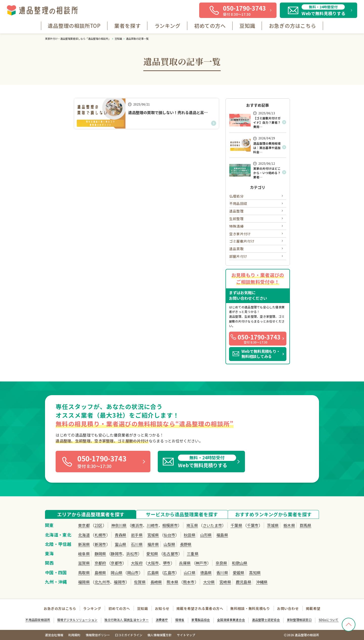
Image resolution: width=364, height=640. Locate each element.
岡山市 (133, 572)
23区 (99, 525)
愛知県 (152, 553)
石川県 (137, 544)
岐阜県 (84, 553)
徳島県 (206, 572)
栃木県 (289, 525)
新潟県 (84, 544)
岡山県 (117, 572)
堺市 (167, 563)
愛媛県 (239, 572)
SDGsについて (329, 620)
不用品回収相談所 (38, 620)
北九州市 (102, 582)
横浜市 (137, 525)
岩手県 (137, 535)
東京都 (84, 525)
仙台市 (169, 535)
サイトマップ (186, 635)
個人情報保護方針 (160, 635)
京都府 (100, 563)
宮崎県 (225, 582)
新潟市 (100, 544)
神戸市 (201, 563)
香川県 (222, 572)
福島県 (222, 535)
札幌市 (100, 535)
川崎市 (153, 525)
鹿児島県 (244, 582)
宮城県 (153, 535)
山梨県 (169, 544)
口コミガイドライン (129, 635)
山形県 (206, 535)
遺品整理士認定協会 (266, 620)
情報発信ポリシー (98, 635)
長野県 (186, 544)
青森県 (121, 535)
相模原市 (170, 525)
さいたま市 (212, 525)
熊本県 (172, 582)
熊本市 (189, 582)
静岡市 (117, 553)
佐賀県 (140, 582)
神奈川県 (119, 525)
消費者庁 (162, 620)
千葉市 (253, 525)
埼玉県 (192, 525)
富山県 (121, 544)
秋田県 (190, 535)
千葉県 (236, 525)
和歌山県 (240, 563)
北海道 (84, 535)
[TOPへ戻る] (349, 625)
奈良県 (221, 563)
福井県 (153, 544)
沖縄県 (262, 582)
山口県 (190, 572)
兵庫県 (185, 563)
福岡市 (120, 582)
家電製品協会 (201, 620)
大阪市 (153, 563)
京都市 (117, 563)
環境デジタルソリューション (77, 620)
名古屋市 (170, 553)
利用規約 (74, 635)
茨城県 (273, 525)
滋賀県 (84, 563)
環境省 (180, 620)
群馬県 (306, 525)
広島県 (153, 572)
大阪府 (137, 563)
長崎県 (156, 582)
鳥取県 (84, 572)
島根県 (100, 572)
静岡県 (100, 553)
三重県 (193, 553)
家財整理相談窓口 (299, 620)
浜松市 (132, 553)
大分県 (209, 582)
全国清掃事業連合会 (231, 620)
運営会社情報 (54, 635)
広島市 (169, 572)
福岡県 (84, 582)
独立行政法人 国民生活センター (127, 620)
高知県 (255, 572)
